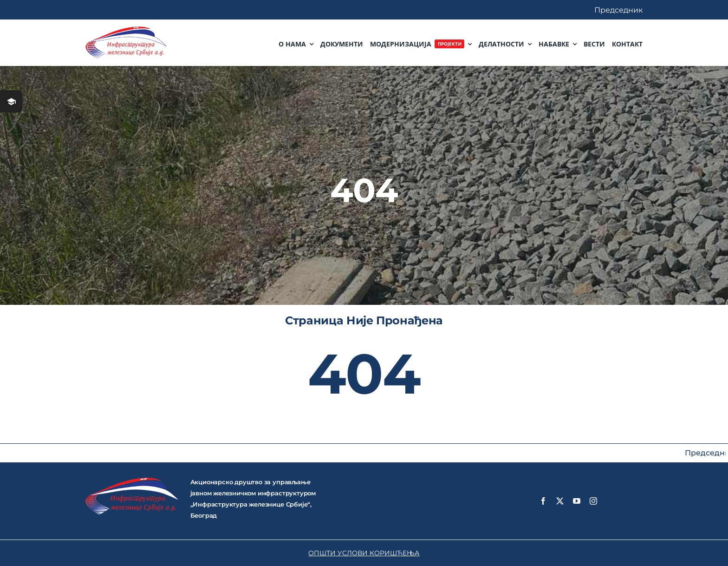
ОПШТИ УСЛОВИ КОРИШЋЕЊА (364, 553)
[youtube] (577, 501)
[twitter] (560, 501)
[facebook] (543, 501)
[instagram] (593, 501)
